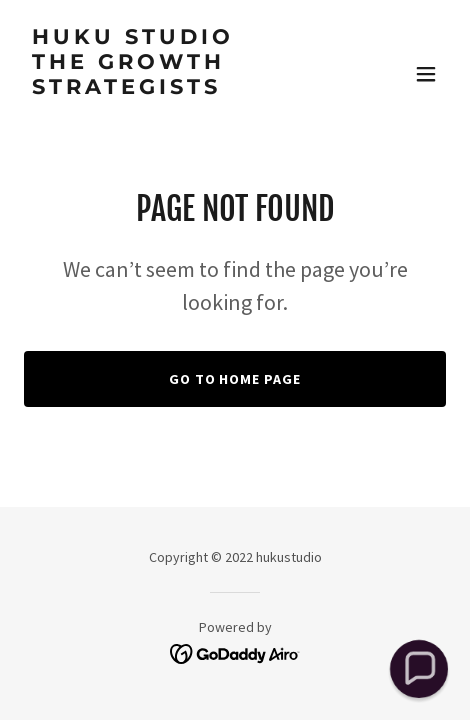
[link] (171, 114)
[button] (426, 74)
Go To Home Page (235, 379)
